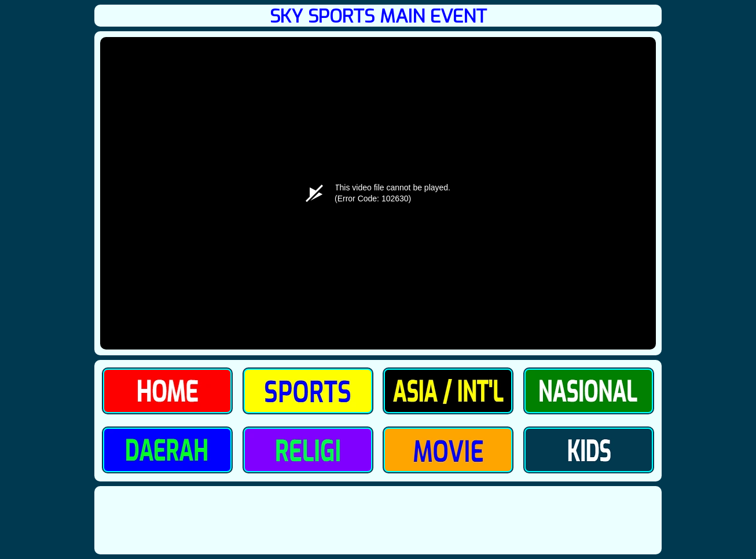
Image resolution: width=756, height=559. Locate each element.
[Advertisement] (378, 520)
